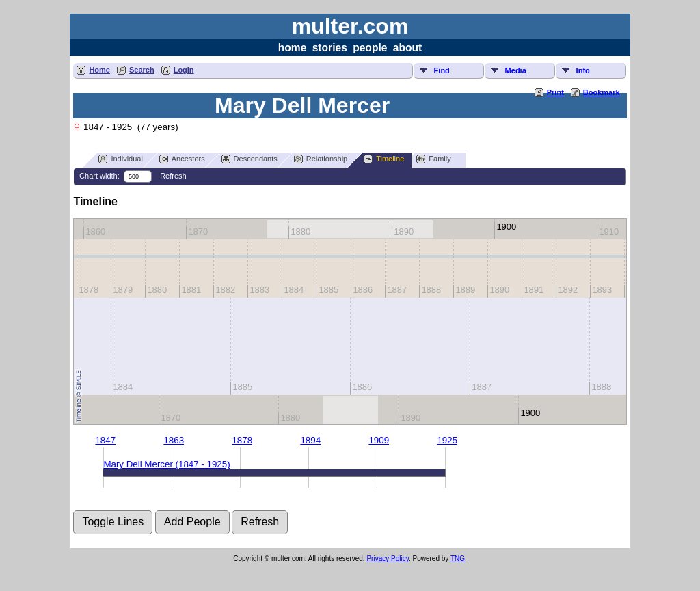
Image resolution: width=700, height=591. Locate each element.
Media (516, 70)
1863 (174, 440)
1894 (310, 440)
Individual (120, 159)
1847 (105, 440)
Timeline (384, 159)
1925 (447, 440)
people (370, 48)
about (407, 48)
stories (330, 48)
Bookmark (602, 92)
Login (184, 70)
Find (442, 70)
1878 (242, 440)
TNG (458, 559)
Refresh (173, 176)
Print (555, 92)
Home (99, 70)
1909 (379, 440)
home (293, 48)
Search (142, 70)
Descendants (250, 159)
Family (433, 159)
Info (583, 70)
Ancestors (182, 159)
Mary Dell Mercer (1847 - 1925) (166, 464)
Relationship (321, 159)
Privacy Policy (388, 559)
